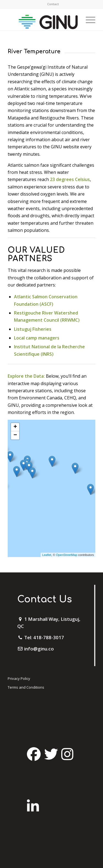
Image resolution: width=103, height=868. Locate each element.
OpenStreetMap (67, 555)
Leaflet (47, 555)
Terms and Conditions (26, 687)
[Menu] (88, 20)
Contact (53, 4)
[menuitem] (53, 4)
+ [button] (15, 427)
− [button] (15, 435)
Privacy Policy (19, 678)
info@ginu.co (39, 649)
